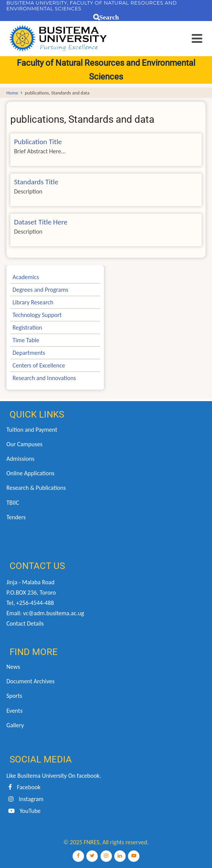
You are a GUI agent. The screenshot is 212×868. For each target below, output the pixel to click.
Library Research (33, 302)
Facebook (23, 787)
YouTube (24, 811)
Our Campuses (24, 444)
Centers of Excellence (39, 365)
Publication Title (38, 142)
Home (12, 93)
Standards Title (36, 182)
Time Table (26, 340)
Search (109, 17)
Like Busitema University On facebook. (54, 776)
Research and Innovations (44, 378)
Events (15, 711)
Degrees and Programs (40, 290)
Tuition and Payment (32, 430)
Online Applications (31, 473)
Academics (26, 277)
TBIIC (13, 503)
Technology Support (37, 315)
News (13, 667)
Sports (14, 696)
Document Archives (31, 681)
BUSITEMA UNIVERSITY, (37, 3)
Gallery (15, 725)
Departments (29, 353)
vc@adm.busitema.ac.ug (53, 613)
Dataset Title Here (41, 222)
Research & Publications (36, 488)
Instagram (25, 799)
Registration (28, 328)
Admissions (20, 459)
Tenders (16, 517)
